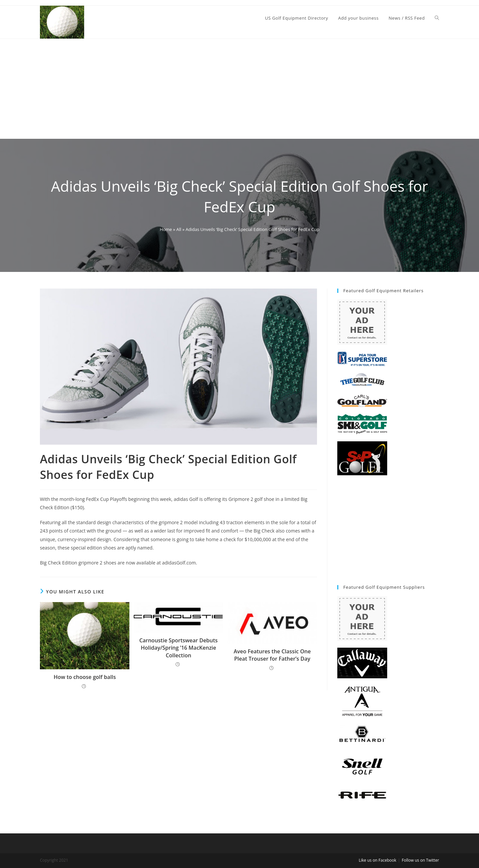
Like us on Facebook (377, 860)
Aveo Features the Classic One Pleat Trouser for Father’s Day (272, 655)
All (179, 229)
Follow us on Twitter (420, 860)
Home (166, 229)
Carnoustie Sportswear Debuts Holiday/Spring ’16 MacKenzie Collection (179, 648)
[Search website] (437, 18)
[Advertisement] (239, 89)
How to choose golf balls (85, 677)
